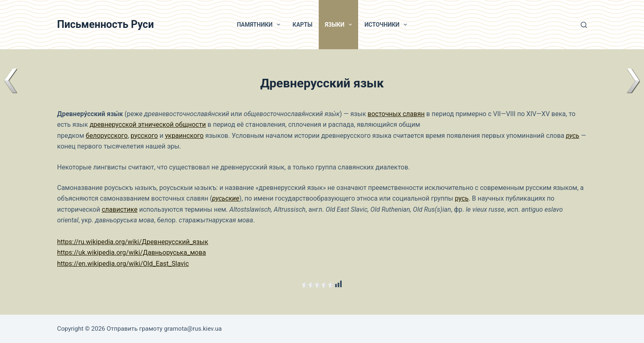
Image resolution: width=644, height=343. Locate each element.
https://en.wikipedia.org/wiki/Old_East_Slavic (123, 264)
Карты (302, 25)
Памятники (260, 25)
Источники (387, 25)
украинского (184, 136)
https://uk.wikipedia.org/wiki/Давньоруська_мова (131, 253)
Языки (340, 25)
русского (144, 136)
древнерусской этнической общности (148, 125)
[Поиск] (584, 25)
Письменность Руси (106, 24)
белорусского (107, 136)
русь (573, 136)
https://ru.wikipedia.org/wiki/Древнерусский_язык (133, 242)
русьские (225, 198)
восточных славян (396, 114)
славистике (120, 209)
